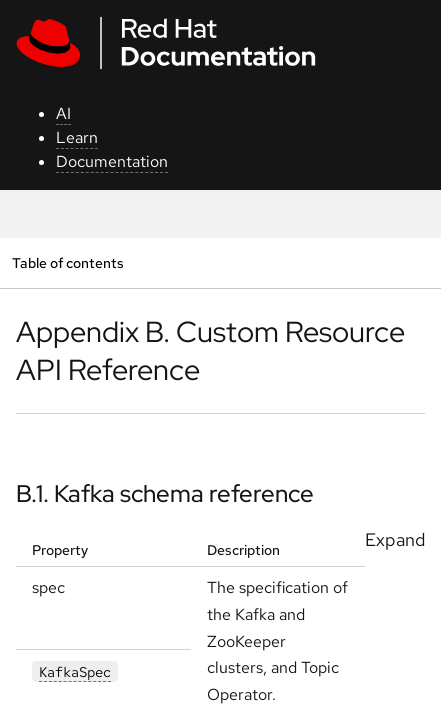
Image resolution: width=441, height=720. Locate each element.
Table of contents (67, 262)
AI (63, 113)
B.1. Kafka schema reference (165, 493)
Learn (77, 137)
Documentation (112, 161)
